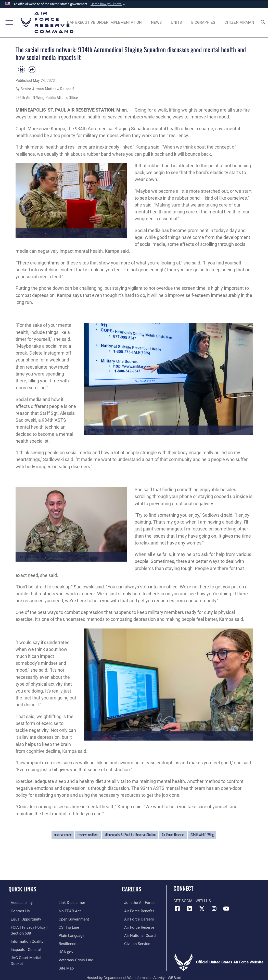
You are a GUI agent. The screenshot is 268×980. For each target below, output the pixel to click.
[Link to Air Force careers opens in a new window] (137, 918)
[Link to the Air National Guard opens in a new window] (138, 934)
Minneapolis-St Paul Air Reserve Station (130, 835)
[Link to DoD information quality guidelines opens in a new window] (25, 940)
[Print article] (22, 70)
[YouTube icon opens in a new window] (226, 909)
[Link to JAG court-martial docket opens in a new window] (30, 955)
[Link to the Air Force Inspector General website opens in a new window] (23, 947)
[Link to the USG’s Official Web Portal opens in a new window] (66, 942)
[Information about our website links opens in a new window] (22, 963)
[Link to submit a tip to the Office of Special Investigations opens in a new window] (69, 918)
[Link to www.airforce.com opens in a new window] (137, 903)
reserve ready (63, 835)
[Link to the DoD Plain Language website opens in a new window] (72, 926)
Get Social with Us (192, 901)
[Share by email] (32, 70)
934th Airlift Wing (202, 835)
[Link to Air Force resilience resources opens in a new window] (67, 934)
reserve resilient (88, 835)
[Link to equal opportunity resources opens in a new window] (24, 918)
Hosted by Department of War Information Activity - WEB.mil (134, 973)
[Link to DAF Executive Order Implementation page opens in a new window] (104, 22)
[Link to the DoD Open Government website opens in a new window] (74, 910)
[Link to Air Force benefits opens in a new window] (137, 910)
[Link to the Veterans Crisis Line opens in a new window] (76, 950)
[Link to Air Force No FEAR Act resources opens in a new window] (70, 903)
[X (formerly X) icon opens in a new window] (202, 909)
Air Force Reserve (173, 835)
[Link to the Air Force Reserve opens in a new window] (137, 926)
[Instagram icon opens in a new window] (214, 909)
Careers (132, 889)
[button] (108, 4)
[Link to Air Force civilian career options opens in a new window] (135, 942)
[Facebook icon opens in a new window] (177, 909)
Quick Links (22, 889)
